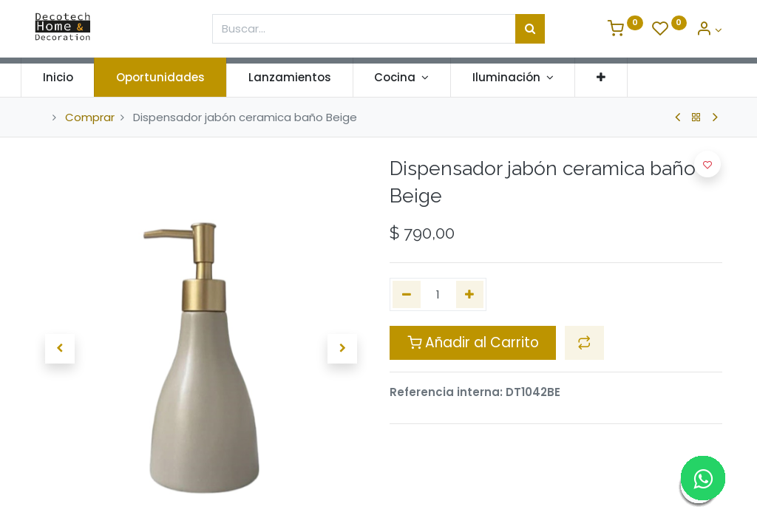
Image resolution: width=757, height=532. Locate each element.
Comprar (90, 117)
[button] (616, 77)
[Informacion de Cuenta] (709, 30)
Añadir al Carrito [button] (473, 342)
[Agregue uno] (470, 294)
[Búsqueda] (530, 29)
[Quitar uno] (407, 294)
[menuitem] (72, 77)
